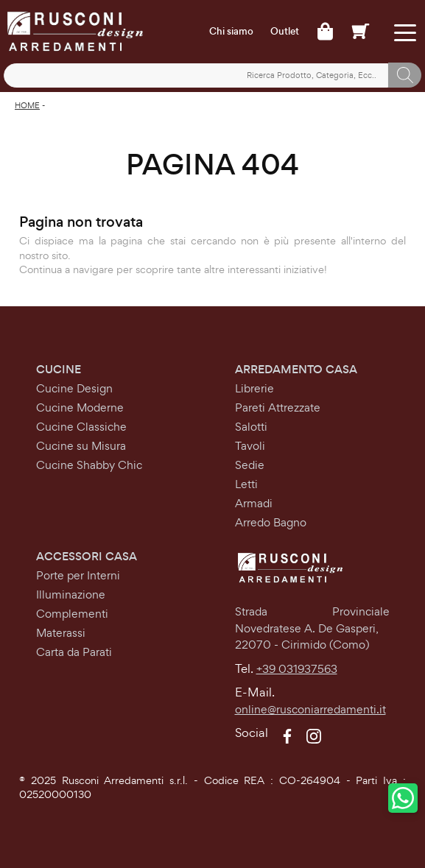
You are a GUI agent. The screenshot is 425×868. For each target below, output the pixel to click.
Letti (246, 484)
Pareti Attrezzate (278, 407)
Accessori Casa (87, 556)
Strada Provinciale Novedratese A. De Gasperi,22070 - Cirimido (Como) (312, 628)
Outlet (285, 32)
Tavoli (250, 446)
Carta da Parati (74, 652)
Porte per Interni (78, 575)
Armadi (254, 503)
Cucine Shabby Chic (89, 465)
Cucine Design (74, 388)
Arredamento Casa (296, 369)
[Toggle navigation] (405, 31)
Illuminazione (71, 594)
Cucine (59, 369)
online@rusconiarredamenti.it (310, 709)
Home (27, 105)
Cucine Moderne (80, 407)
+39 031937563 (297, 669)
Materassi (61, 633)
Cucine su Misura (81, 446)
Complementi (72, 614)
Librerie (254, 388)
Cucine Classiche (81, 427)
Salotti (251, 427)
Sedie (250, 465)
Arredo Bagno (271, 522)
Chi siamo (231, 32)
